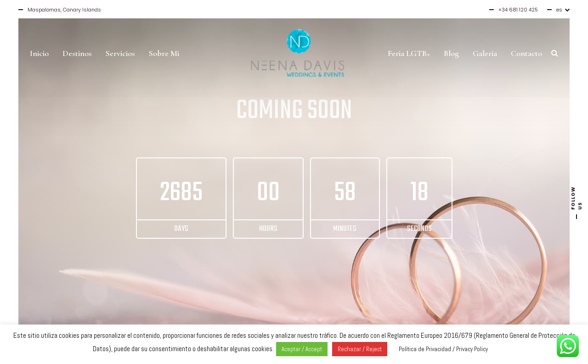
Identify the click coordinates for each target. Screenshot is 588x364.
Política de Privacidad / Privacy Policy (443, 349)
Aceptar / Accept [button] (302, 349)
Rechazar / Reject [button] (360, 349)
